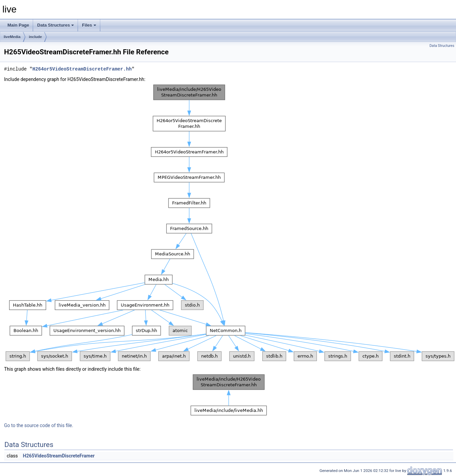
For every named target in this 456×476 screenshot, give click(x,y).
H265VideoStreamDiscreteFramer (59, 456)
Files (89, 25)
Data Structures (56, 25)
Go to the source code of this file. (39, 425)
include (36, 37)
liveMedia (12, 37)
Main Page (18, 25)
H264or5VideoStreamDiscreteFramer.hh (82, 69)
